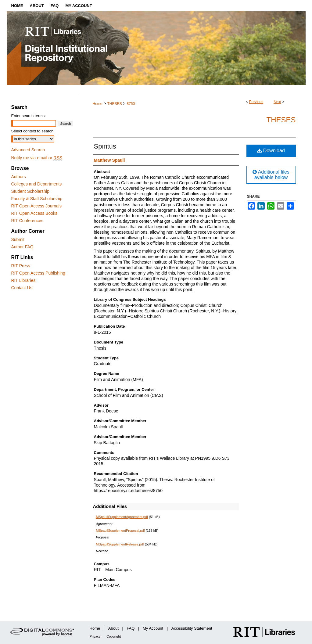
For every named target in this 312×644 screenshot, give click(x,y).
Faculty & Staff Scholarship (37, 199)
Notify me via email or (37, 158)
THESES (114, 104)
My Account (153, 628)
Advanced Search (28, 150)
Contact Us (22, 288)
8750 (131, 104)
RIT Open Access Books (34, 213)
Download (271, 151)
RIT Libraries (23, 280)
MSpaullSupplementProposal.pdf (120, 531)
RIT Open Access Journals (36, 206)
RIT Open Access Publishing (38, 273)
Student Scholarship (30, 191)
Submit (18, 239)
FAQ (131, 628)
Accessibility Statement (192, 628)
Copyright (114, 636)
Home (98, 104)
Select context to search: (33, 131)
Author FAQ (22, 247)
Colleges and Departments (37, 184)
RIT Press (21, 266)
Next (277, 102)
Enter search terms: (29, 116)
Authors (19, 177)
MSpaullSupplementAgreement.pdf (122, 517)
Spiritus (105, 146)
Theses (281, 120)
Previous (256, 102)
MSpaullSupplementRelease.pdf (120, 544)
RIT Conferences (27, 221)
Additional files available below (271, 175)
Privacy (95, 636)
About (113, 628)
